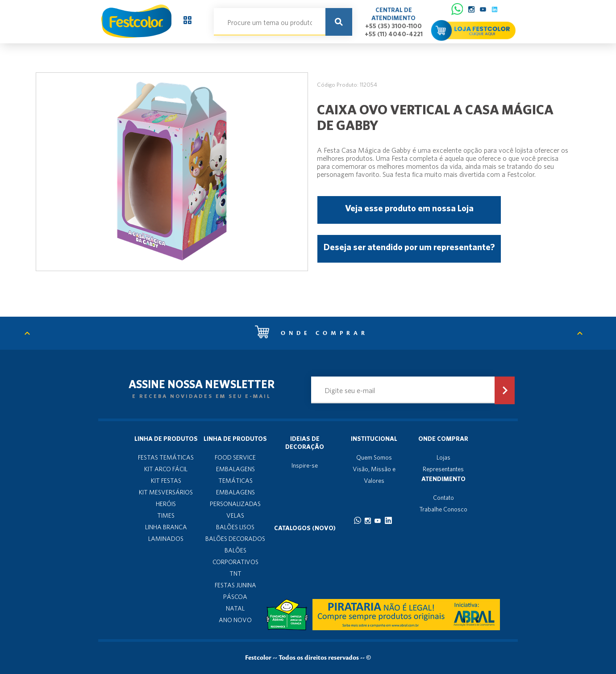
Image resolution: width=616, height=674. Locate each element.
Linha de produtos (166, 439)
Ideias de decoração (305, 443)
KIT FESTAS (166, 481)
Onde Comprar (443, 439)
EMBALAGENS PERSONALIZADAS (235, 498)
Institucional (374, 439)
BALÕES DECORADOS (235, 539)
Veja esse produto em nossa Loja (409, 208)
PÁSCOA (235, 597)
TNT (235, 574)
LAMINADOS (166, 539)
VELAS (235, 515)
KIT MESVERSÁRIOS (166, 492)
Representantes (443, 469)
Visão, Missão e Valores (374, 475)
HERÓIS (166, 504)
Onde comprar (312, 333)
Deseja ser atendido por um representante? (409, 247)
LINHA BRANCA (166, 527)
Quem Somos (374, 457)
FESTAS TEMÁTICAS (166, 457)
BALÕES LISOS (235, 527)
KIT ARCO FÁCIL (166, 469)
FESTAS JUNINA (235, 585)
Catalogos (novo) (305, 528)
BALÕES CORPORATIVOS (235, 556)
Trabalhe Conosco (443, 509)
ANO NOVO (235, 620)
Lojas (443, 457)
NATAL (235, 608)
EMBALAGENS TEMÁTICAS (235, 475)
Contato (443, 498)
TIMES (166, 515)
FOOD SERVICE (235, 457)
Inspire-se (305, 465)
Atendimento (443, 479)
